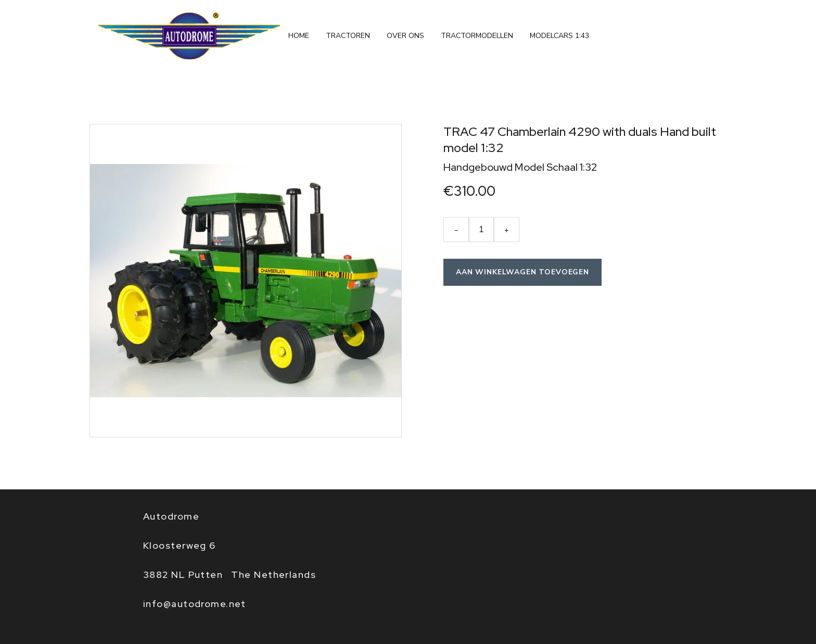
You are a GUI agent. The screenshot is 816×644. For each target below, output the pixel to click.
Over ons (405, 36)
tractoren (348, 36)
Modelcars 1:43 (559, 36)
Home (299, 36)
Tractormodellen (477, 36)
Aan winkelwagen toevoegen (522, 272)
